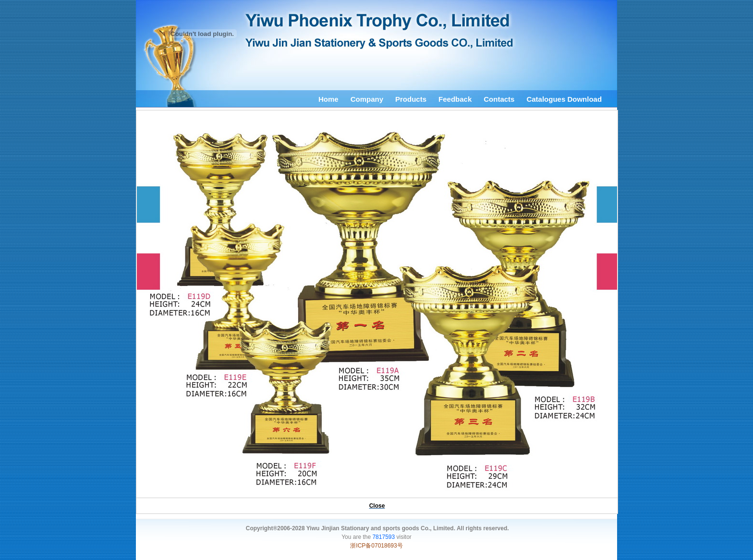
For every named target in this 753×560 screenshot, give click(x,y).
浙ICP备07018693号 (376, 546)
